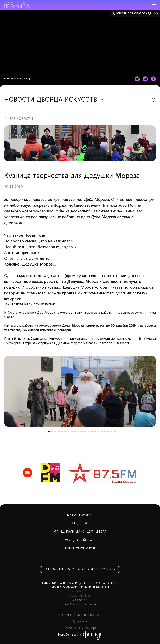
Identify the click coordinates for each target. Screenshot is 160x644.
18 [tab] (105, 432)
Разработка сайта (70, 635)
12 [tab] (85, 432)
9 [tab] (75, 432)
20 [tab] (112, 432)
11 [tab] (82, 432)
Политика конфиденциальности (80, 615)
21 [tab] (115, 432)
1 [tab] (49, 432)
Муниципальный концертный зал (80, 532)
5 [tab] (62, 432)
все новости (21, 119)
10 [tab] (79, 432)
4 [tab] (59, 432)
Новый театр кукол (80, 549)
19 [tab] (108, 432)
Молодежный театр (80, 540)
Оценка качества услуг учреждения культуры (80, 570)
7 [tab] (69, 432)
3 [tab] (55, 432)
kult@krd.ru (80, 591)
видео (15, 79)
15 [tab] (95, 432)
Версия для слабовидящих (137, 14)
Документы (80, 622)
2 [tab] (52, 432)
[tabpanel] (80, 391)
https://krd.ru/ (80, 596)
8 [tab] (72, 432)
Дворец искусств (80, 523)
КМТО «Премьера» (80, 515)
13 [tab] (88, 432)
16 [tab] (98, 432)
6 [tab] (65, 432)
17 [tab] (102, 432)
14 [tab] (92, 432)
